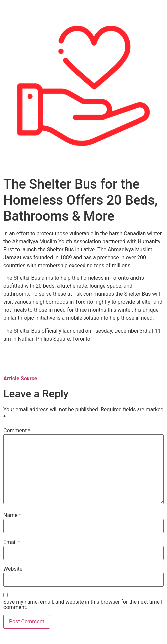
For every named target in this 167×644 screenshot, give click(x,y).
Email (12, 542)
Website (13, 569)
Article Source (20, 379)
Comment (17, 431)
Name (12, 515)
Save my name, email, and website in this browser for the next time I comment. (83, 605)
